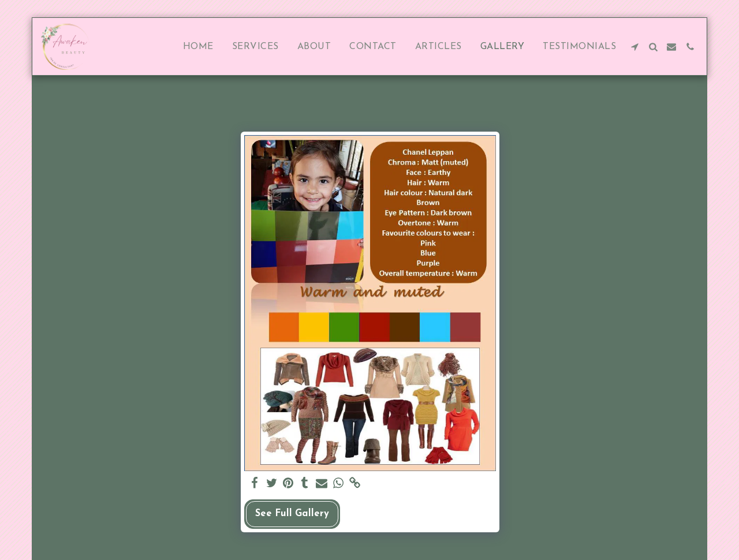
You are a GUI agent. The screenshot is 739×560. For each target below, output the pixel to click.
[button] (635, 47)
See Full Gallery (292, 514)
